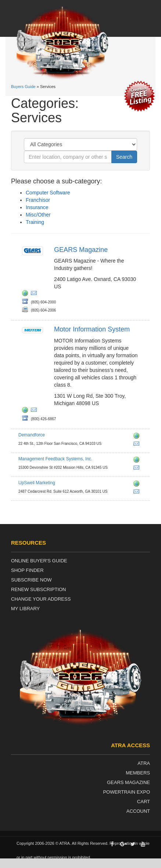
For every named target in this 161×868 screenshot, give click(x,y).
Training (35, 222)
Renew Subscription (39, 589)
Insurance (37, 207)
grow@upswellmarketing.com (138, 493)
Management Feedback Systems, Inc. (55, 459)
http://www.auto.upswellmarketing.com (138, 485)
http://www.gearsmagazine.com (26, 294)
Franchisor (38, 200)
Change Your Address (41, 599)
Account (138, 811)
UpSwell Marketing (37, 483)
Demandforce (32, 435)
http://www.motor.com (26, 411)
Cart (144, 802)
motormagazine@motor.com (35, 411)
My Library (25, 609)
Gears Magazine (128, 782)
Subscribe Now (31, 580)
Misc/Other (38, 215)
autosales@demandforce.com (138, 445)
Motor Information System (92, 329)
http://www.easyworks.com (138, 461)
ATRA (144, 763)
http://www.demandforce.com (138, 437)
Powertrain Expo (126, 792)
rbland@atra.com (35, 294)
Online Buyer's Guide (39, 561)
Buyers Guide (23, 87)
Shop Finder (27, 570)
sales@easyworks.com (138, 469)
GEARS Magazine (81, 250)
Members (138, 773)
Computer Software (48, 193)
